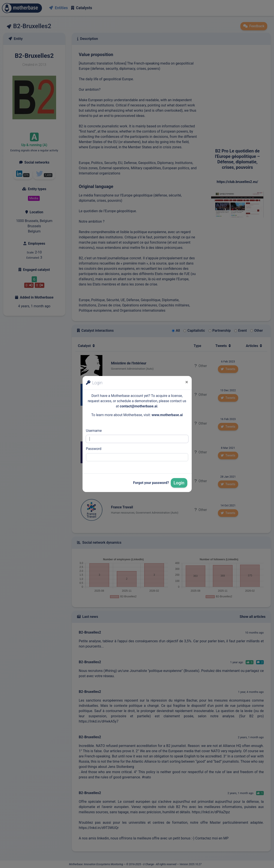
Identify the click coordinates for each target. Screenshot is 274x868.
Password (94, 449)
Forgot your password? (151, 483)
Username (94, 431)
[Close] (187, 382)
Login (179, 483)
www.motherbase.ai (167, 415)
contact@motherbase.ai (138, 406)
